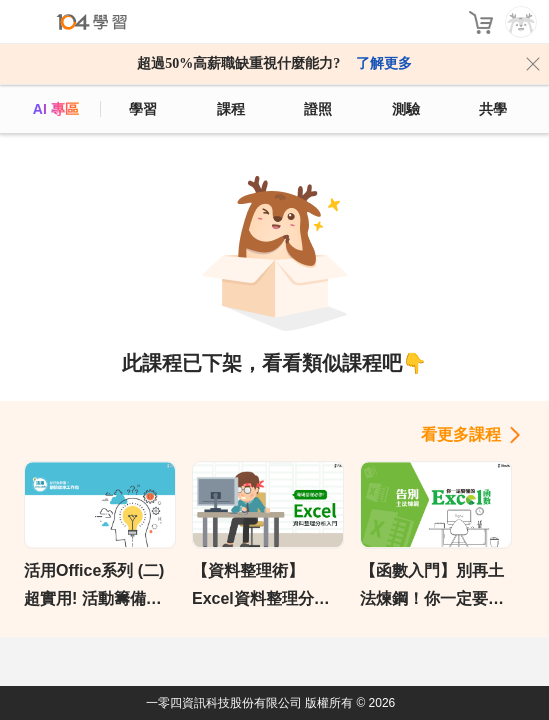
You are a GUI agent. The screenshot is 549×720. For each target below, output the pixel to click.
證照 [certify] (318, 109)
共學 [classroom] (493, 109)
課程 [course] (231, 109)
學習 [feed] (143, 109)
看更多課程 (461, 434)
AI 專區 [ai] (56, 109)
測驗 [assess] (406, 109)
